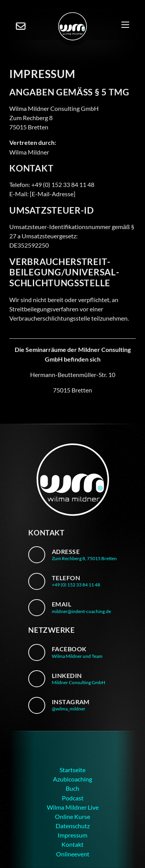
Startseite (72, 770)
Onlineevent (73, 854)
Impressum (72, 835)
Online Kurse (72, 816)
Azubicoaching (72, 779)
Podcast (73, 798)
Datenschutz (73, 826)
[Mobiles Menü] (125, 26)
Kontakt (72, 844)
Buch (72, 788)
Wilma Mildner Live (73, 807)
